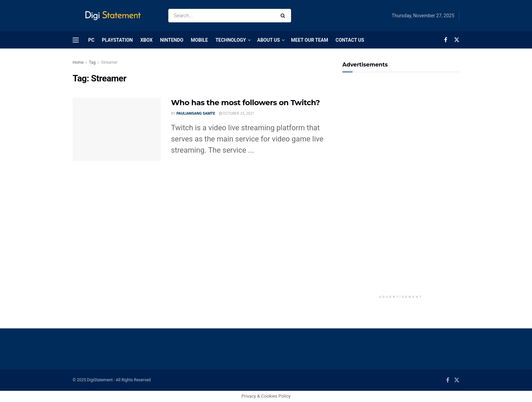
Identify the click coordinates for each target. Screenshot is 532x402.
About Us (269, 40)
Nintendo (172, 40)
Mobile (199, 40)
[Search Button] (284, 16)
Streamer (109, 62)
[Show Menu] (76, 40)
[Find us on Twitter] (457, 40)
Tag (92, 62)
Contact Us (350, 40)
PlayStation (117, 40)
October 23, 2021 (237, 113)
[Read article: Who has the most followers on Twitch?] (117, 129)
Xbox (146, 40)
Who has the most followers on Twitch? (245, 103)
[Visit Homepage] (115, 16)
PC (91, 40)
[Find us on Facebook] (446, 40)
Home (78, 62)
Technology (231, 40)
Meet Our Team (310, 40)
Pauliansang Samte (196, 113)
